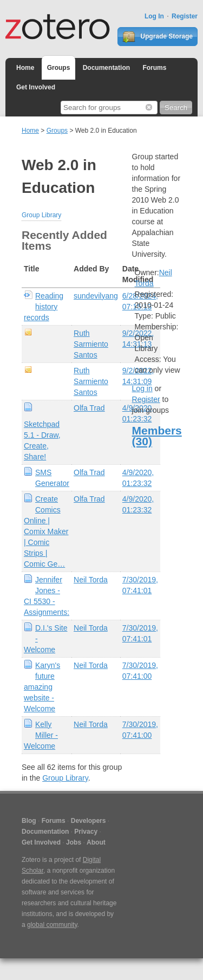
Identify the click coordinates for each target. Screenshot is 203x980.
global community (52, 925)
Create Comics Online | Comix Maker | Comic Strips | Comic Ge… (46, 531)
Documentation (106, 68)
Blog (29, 821)
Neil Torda (91, 580)
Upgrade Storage (158, 37)
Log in (142, 388)
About (96, 842)
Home (25, 68)
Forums (154, 68)
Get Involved (36, 87)
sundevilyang (96, 296)
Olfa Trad (89, 408)
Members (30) (157, 436)
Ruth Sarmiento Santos (91, 344)
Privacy (86, 832)
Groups (59, 68)
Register (185, 16)
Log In (154, 16)
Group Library (41, 215)
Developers (89, 821)
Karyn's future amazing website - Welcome (42, 687)
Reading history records (44, 307)
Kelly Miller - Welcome (41, 735)
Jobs (74, 842)
